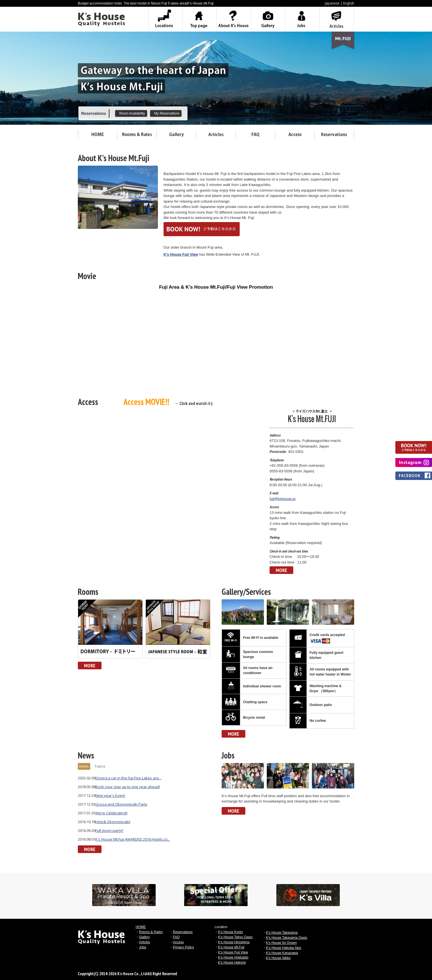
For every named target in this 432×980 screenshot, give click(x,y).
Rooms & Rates (151, 932)
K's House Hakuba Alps (284, 948)
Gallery (144, 937)
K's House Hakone (232, 963)
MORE (281, 570)
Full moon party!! (109, 830)
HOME (141, 927)
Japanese (332, 3)
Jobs (143, 947)
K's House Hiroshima (234, 942)
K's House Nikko (278, 958)
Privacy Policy (183, 947)
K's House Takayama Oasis (286, 938)
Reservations (183, 932)
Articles (145, 942)
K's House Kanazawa (282, 953)
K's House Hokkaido (233, 957)
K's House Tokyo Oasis (235, 937)
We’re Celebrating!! (111, 813)
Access (178, 942)
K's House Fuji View (233, 952)
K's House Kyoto (230, 932)
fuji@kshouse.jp (283, 499)
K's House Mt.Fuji (231, 947)
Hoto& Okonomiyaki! (113, 822)
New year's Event (110, 795)
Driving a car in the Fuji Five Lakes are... (128, 778)
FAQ (176, 937)
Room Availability (132, 113)
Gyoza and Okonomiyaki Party (121, 804)
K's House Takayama (282, 933)
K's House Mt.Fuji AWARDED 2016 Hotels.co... (133, 839)
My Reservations (167, 113)
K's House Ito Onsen (281, 943)
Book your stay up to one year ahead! (128, 787)
